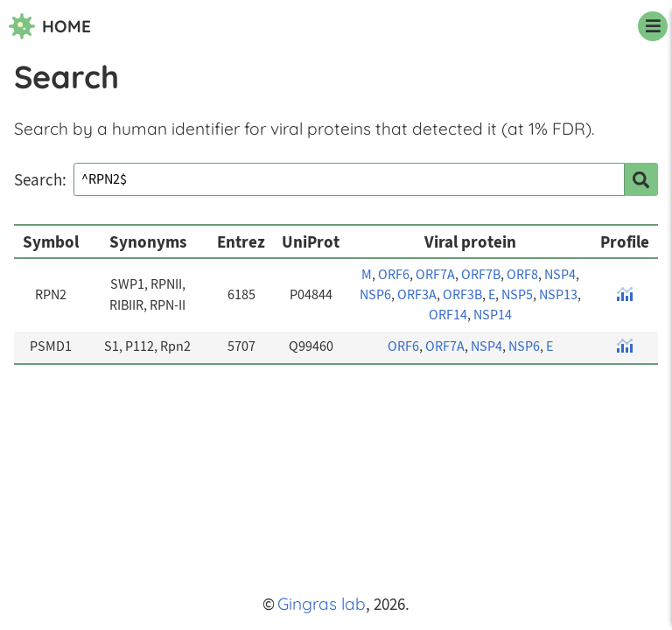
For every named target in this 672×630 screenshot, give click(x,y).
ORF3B (462, 295)
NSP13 (558, 295)
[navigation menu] (653, 26)
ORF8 (522, 275)
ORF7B (481, 275)
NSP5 (517, 295)
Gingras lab (322, 604)
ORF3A (417, 295)
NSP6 (375, 295)
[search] (641, 179)
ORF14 (448, 315)
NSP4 (560, 275)
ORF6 (394, 275)
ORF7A (435, 275)
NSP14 (493, 315)
